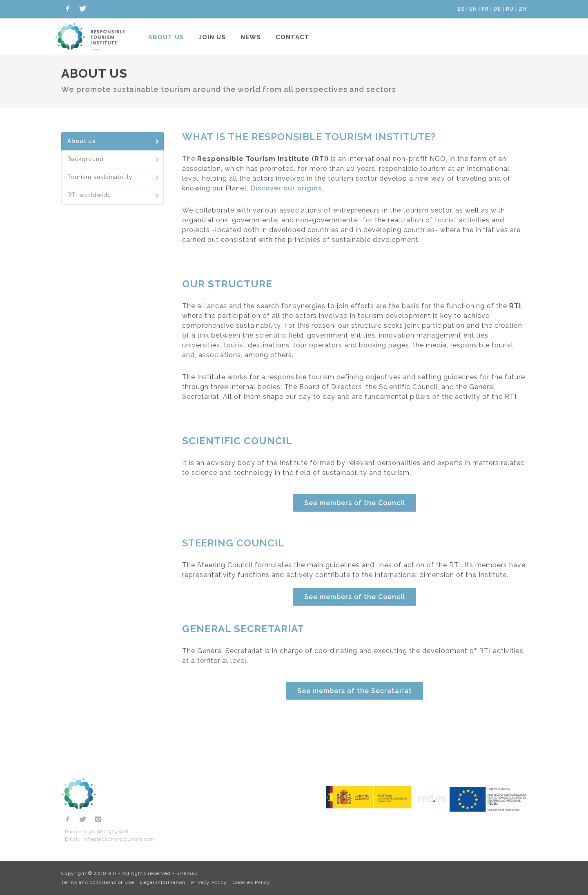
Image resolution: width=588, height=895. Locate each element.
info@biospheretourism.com (119, 839)
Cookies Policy (252, 882)
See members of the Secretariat (355, 691)
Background (114, 159)
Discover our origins (286, 188)
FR (485, 9)
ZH (523, 9)
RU (510, 9)
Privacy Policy (209, 882)
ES (461, 9)
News (251, 37)
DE (497, 9)
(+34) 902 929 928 (106, 832)
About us (166, 37)
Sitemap (187, 873)
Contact (293, 37)
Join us (212, 37)
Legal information (163, 882)
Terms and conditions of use (98, 882)
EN (473, 9)
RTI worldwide (114, 195)
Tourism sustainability (114, 177)
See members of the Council (355, 503)
